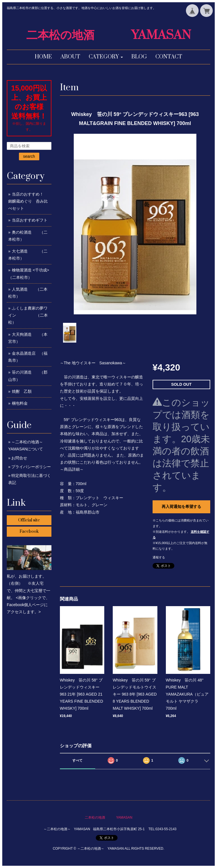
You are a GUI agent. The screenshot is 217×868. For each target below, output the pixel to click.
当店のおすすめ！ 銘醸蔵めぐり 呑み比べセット (32, 201)
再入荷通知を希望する (181, 507)
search (29, 156)
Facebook (29, 531)
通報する (159, 557)
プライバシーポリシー (31, 467)
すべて (77, 760)
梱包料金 (20, 403)
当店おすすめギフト (30, 220)
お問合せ (19, 458)
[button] (106, 57)
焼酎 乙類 (22, 391)
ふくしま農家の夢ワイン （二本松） (28, 315)
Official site (29, 520)
